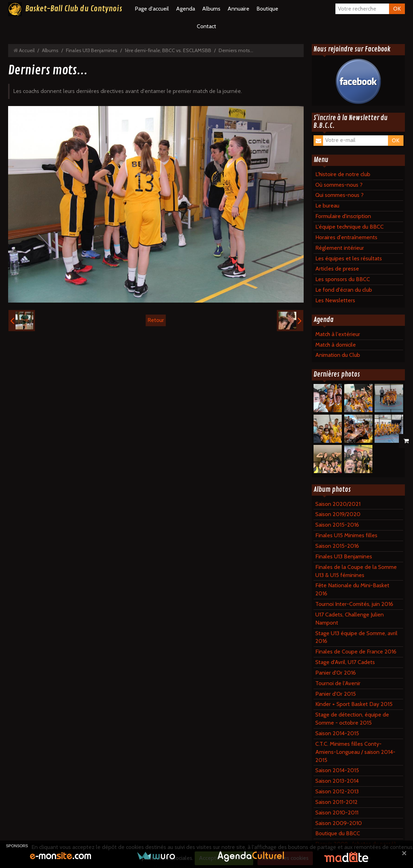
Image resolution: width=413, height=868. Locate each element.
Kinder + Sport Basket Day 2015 (354, 704)
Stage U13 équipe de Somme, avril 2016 (356, 637)
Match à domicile (336, 345)
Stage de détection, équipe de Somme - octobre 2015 (352, 719)
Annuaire (238, 9)
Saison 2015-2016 (337, 525)
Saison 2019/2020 (338, 514)
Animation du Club (338, 355)
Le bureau (327, 206)
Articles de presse (337, 269)
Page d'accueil (152, 9)
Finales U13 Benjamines (92, 50)
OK (397, 9)
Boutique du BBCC (338, 833)
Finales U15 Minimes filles (346, 535)
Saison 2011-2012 (336, 802)
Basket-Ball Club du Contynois (74, 9)
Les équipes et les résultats (349, 258)
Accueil (27, 50)
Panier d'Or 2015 (336, 694)
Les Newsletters (335, 300)
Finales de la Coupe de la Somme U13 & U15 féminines (356, 571)
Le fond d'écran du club (344, 290)
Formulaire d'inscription (343, 216)
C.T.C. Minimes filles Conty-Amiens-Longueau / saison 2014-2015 (355, 752)
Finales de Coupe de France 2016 (356, 652)
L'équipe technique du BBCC (350, 227)
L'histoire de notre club (343, 174)
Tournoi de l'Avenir (338, 683)
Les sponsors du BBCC (343, 279)
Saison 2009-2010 (339, 823)
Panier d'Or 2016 (336, 673)
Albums (211, 9)
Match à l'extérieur (338, 334)
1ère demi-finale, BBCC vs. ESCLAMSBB (168, 50)
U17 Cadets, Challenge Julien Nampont (350, 619)
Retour (156, 320)
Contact (206, 26)
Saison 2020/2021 (338, 504)
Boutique (267, 9)
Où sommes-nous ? (339, 185)
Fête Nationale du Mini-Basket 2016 (352, 589)
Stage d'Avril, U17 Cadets (345, 662)
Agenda (186, 9)
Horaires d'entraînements (346, 237)
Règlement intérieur (340, 248)
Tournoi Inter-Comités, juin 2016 (354, 604)
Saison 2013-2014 (337, 781)
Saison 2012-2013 (337, 791)
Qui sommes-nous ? (339, 195)
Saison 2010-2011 (337, 813)
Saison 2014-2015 (337, 733)
